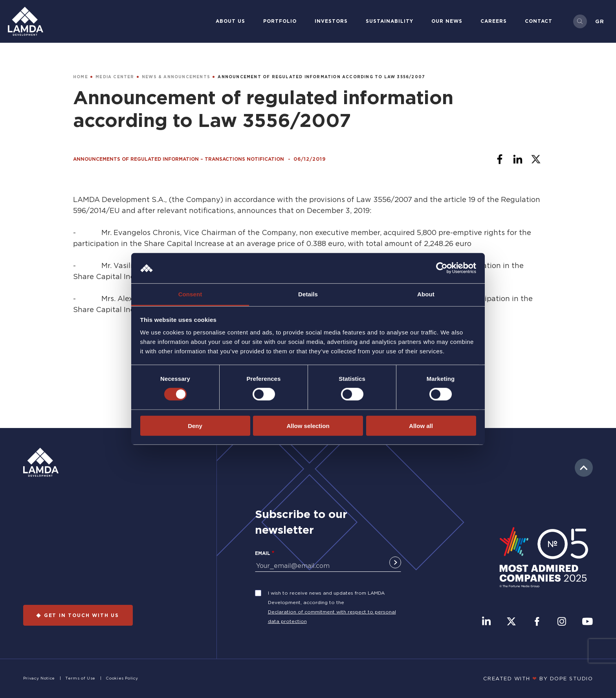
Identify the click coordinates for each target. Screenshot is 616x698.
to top (584, 468)
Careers (494, 21)
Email (263, 553)
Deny (195, 425)
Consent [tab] (190, 294)
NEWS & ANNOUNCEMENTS (176, 77)
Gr (600, 21)
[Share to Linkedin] (518, 159)
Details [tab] (308, 294)
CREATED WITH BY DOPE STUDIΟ (538, 678)
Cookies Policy (122, 678)
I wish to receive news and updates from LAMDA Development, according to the (326, 598)
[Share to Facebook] (500, 159)
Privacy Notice (39, 678)
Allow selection (308, 425)
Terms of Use (80, 678)
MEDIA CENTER (115, 77)
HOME (81, 77)
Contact (539, 21)
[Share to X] (536, 159)
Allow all (421, 425)
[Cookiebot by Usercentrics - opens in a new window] (442, 268)
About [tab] (426, 294)
